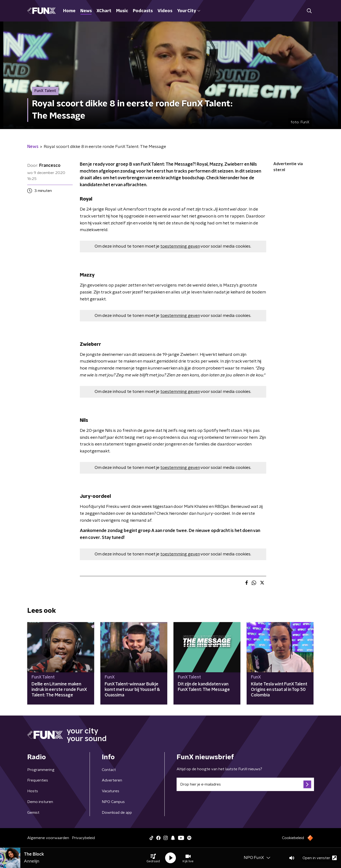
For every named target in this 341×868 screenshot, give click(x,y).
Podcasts (143, 11)
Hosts (33, 791)
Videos (165, 11)
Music (122, 11)
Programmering (41, 770)
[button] (153, 858)
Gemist (33, 813)
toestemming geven (180, 246)
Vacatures (111, 791)
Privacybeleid (83, 838)
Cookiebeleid (293, 838)
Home (69, 11)
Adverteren (112, 780)
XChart (104, 11)
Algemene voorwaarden (48, 838)
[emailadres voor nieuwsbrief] (245, 784)
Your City (189, 11)
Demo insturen (40, 802)
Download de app (117, 813)
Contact (109, 770)
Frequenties (38, 780)
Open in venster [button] (320, 858)
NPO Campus (113, 802)
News (86, 11)
